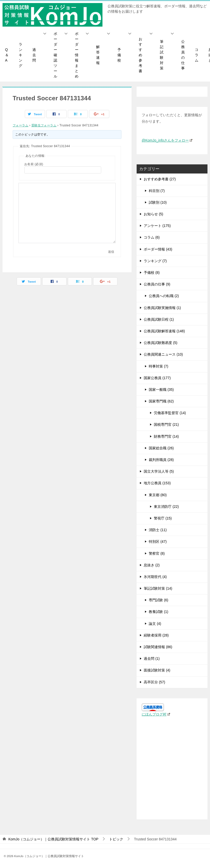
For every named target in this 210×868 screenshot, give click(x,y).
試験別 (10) (158, 202)
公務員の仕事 (183, 55)
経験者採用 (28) (156, 635)
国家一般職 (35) (161, 390)
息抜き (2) (152, 565)
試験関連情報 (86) (158, 647)
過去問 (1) (152, 659)
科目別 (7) (157, 191)
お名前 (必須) (34, 164)
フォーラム (20, 125)
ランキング (20, 55)
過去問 (34, 55)
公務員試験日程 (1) (159, 319)
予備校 (119, 55)
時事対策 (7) (159, 366)
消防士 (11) (158, 530)
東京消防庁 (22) (166, 507)
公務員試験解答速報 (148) (164, 331)
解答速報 (98, 55)
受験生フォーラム (44, 125)
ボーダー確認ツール (55, 55)
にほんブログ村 (156, 714)
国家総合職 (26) (161, 448)
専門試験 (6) (159, 600)
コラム (197, 55)
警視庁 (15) (163, 518)
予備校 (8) (152, 273)
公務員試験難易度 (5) (161, 343)
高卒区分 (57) (154, 682)
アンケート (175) (157, 226)
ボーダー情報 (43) (158, 249)
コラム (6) (152, 237)
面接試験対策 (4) (157, 670)
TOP (53, 839)
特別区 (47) (158, 542)
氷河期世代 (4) (155, 577)
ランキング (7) (155, 261)
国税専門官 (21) (166, 425)
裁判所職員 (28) (161, 460)
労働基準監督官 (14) (170, 413)
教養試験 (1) (159, 612)
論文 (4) (155, 624)
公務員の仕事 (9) (157, 284)
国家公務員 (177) (157, 378)
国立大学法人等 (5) (159, 471)
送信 (111, 252)
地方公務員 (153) (157, 483)
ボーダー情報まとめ (77, 55)
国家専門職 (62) (161, 401)
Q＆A (7, 55)
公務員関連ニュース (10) (163, 354)
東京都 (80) (158, 495)
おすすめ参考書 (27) (160, 179)
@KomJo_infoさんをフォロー (167, 140)
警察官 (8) (157, 553)
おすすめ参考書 (140, 55)
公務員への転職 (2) (164, 296)
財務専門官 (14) (166, 436)
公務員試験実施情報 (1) (162, 308)
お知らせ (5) (153, 214)
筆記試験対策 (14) (158, 588)
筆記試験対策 (162, 55)
